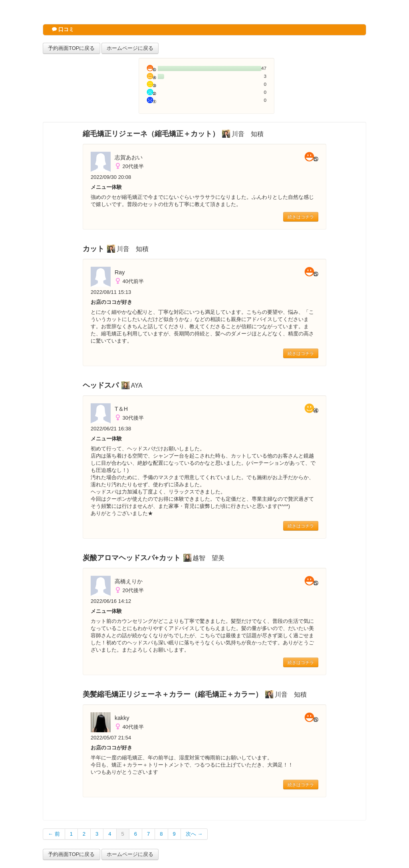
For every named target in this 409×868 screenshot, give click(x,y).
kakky (122, 718)
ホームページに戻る (130, 48)
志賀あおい (129, 157)
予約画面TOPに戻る (71, 48)
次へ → (194, 834)
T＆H (121, 409)
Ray (120, 272)
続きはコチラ (301, 217)
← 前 (54, 834)
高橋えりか (129, 581)
